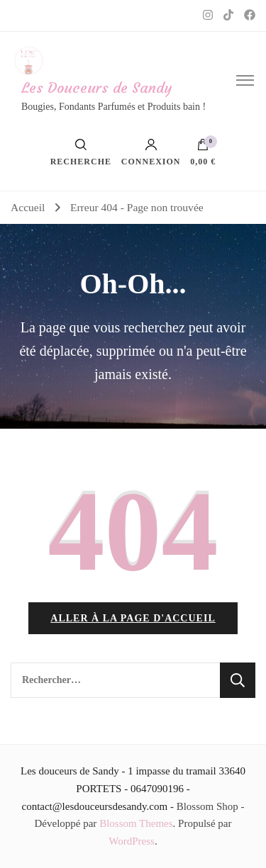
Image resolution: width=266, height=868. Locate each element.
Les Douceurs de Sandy (96, 88)
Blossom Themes (136, 823)
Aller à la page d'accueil (133, 618)
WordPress (132, 841)
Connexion (151, 152)
